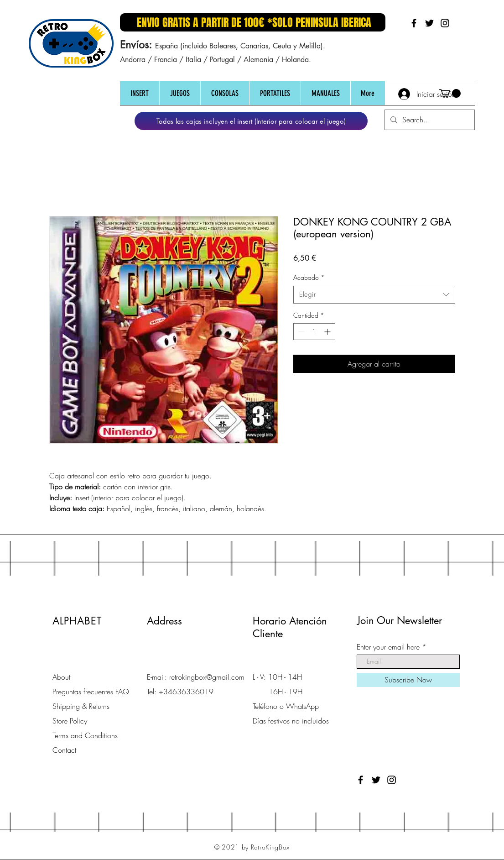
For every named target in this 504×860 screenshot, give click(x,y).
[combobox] (374, 295)
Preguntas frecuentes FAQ (91, 692)
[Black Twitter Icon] (429, 23)
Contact (64, 750)
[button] (140, 93)
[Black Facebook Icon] (414, 23)
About (61, 677)
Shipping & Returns (81, 706)
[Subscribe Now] (408, 680)
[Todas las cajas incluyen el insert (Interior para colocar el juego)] (251, 121)
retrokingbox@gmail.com (207, 677)
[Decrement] (300, 332)
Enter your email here (388, 647)
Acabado (309, 277)
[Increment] (328, 332)
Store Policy (70, 721)
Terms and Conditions (85, 735)
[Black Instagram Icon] (445, 23)
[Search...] (429, 120)
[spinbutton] (314, 332)
